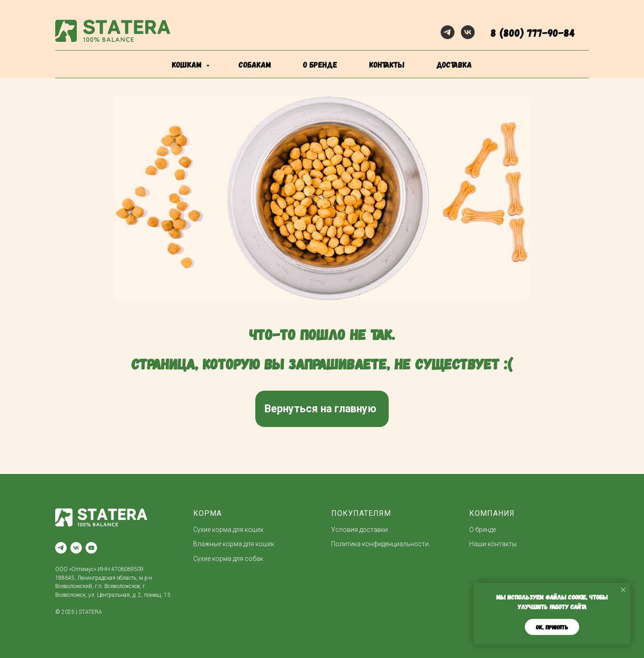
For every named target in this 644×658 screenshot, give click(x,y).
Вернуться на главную (320, 409)
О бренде (483, 530)
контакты (387, 64)
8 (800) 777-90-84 (533, 32)
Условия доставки (359, 530)
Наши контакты (493, 544)
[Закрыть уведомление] (623, 590)
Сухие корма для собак (228, 559)
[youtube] (91, 548)
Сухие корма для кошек (228, 530)
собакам (255, 64)
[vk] (468, 32)
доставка (454, 64)
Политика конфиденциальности (380, 544)
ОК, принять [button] (552, 627)
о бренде (320, 64)
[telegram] (448, 32)
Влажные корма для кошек (234, 544)
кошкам (188, 64)
